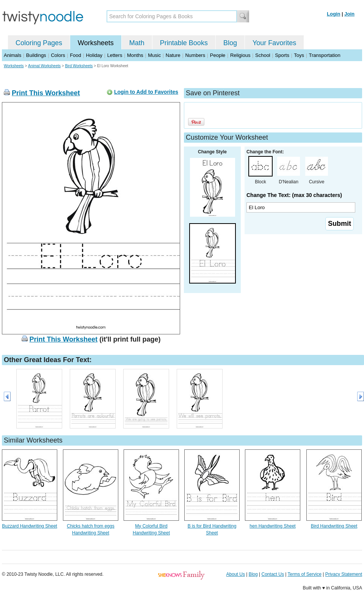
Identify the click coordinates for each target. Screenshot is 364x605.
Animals (13, 55)
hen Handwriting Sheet (272, 526)
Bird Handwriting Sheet (334, 526)
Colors (58, 55)
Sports (282, 55)
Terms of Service (304, 574)
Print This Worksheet (46, 93)
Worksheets (96, 43)
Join (349, 14)
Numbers (195, 55)
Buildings (36, 55)
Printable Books (184, 43)
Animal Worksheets (44, 66)
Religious (240, 55)
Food (75, 55)
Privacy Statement (344, 574)
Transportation (324, 55)
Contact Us (273, 574)
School (263, 55)
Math (137, 43)
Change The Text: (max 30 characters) (294, 195)
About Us (236, 574)
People (218, 55)
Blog (230, 43)
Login (333, 14)
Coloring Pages (39, 43)
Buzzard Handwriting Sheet (29, 526)
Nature (173, 55)
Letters (115, 55)
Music (154, 55)
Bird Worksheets (79, 66)
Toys (299, 55)
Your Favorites (274, 43)
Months (135, 55)
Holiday (94, 55)
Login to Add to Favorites (146, 92)
